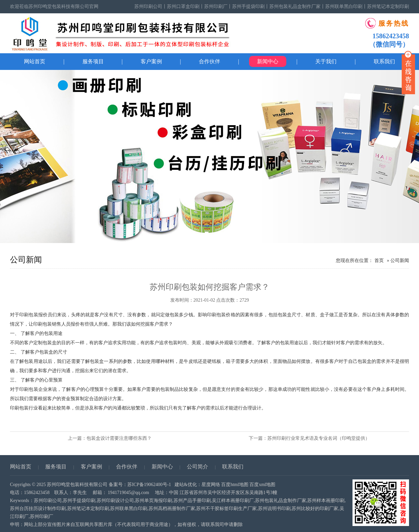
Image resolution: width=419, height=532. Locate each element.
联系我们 (233, 467)
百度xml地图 (262, 485)
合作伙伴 (209, 61)
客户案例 (151, 61)
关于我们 (326, 61)
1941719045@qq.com (129, 493)
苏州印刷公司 (148, 6)
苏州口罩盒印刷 (183, 6)
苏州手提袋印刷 (248, 6)
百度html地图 (235, 485)
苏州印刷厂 (216, 6)
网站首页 (35, 61)
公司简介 (198, 467)
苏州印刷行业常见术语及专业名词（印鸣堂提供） (319, 438)
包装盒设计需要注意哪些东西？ (119, 438)
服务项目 (93, 61)
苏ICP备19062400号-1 (149, 485)
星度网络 (211, 485)
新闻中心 (268, 61)
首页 (379, 261)
